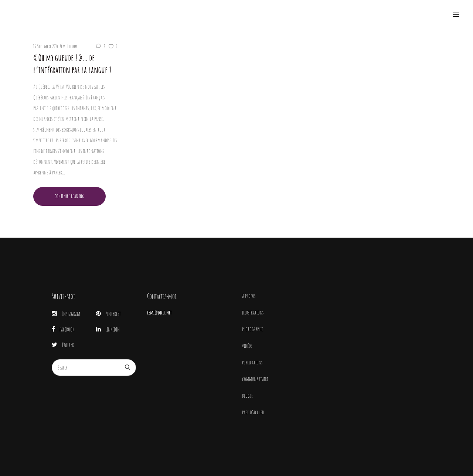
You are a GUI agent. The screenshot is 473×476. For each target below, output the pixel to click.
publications (252, 362)
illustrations (253, 312)
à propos (249, 296)
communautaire (255, 379)
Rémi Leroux (68, 46)
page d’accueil (253, 412)
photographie (253, 329)
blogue (247, 396)
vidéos (247, 346)
